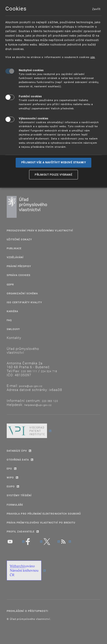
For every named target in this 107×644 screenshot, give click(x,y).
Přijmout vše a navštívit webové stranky (54, 162)
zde (93, 57)
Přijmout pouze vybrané (53, 175)
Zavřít (96, 9)
